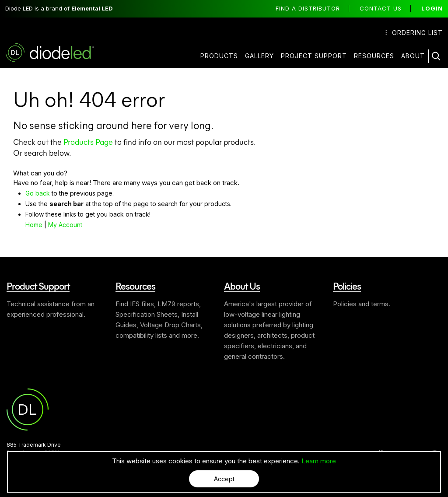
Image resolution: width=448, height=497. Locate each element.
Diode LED (57, 52)
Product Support (38, 285)
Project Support (314, 56)
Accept (224, 479)
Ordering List (414, 33)
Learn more (319, 461)
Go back (38, 193)
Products (219, 56)
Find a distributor (308, 8)
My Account (65, 224)
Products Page (88, 141)
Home (34, 224)
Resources (374, 56)
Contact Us (381, 8)
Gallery (259, 56)
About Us (242, 285)
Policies (347, 285)
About (413, 56)
